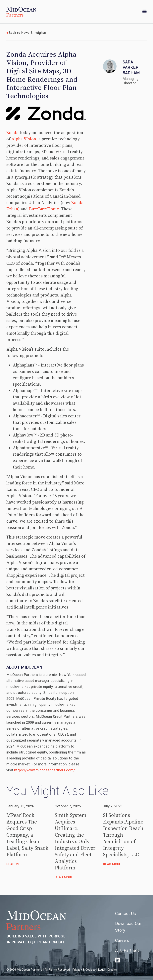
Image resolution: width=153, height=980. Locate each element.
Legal (102, 970)
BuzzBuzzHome (44, 209)
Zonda (12, 133)
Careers (122, 941)
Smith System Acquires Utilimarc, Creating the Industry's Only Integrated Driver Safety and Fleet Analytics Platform (75, 842)
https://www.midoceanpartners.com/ (45, 770)
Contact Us (126, 914)
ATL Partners (127, 950)
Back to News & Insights (27, 33)
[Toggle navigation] (145, 12)
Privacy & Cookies (84, 970)
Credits (112, 970)
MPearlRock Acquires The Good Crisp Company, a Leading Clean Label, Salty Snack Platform (27, 835)
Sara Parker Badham (131, 68)
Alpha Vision (24, 139)
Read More (15, 864)
